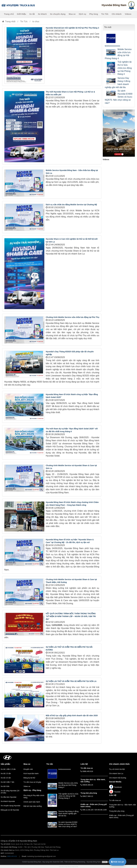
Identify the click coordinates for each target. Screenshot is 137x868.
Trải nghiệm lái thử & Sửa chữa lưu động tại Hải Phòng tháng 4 (125, 68)
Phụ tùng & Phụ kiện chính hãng (34, 796)
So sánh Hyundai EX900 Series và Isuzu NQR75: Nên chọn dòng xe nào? (119, 97)
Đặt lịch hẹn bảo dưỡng (33, 806)
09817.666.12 (88, 796)
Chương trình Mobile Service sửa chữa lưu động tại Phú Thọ (72, 317)
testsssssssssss (113, 46)
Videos (128, 14)
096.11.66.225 (88, 810)
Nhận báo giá (118, 862)
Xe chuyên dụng (58, 14)
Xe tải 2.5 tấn (6, 773)
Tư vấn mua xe (115, 800)
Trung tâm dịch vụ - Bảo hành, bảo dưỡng (123, 806)
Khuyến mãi (28, 769)
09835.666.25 (88, 785)
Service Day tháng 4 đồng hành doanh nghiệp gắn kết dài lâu (118, 83)
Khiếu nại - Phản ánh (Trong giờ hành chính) (121, 816)
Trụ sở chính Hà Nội (117, 769)
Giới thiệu (21, 14)
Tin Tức (105, 14)
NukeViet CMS (58, 862)
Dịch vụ (82, 14)
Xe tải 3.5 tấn (6, 778)
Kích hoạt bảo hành (31, 773)
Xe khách (42, 14)
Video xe (27, 786)
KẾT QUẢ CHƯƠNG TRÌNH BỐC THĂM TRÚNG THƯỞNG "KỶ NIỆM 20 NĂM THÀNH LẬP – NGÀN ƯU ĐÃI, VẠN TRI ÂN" (71, 616)
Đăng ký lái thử (29, 778)
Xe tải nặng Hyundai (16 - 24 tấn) (11, 792)
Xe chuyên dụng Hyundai (10, 806)
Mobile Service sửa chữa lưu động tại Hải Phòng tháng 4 (118, 54)
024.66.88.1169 (100, 810)
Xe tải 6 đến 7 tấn (7, 782)
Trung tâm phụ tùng (117, 811)
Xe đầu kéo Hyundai (8, 797)
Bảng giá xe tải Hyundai (10, 810)
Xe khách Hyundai (8, 801)
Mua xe (72, 14)
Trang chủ (9, 14)
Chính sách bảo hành (32, 802)
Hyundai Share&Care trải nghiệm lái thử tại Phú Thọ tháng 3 (72, 28)
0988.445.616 (88, 771)
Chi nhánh (117, 14)
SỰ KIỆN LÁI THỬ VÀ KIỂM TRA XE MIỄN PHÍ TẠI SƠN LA (71, 681)
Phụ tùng (94, 14)
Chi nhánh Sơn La (116, 773)
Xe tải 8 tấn (5, 786)
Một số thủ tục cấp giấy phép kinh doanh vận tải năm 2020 (72, 715)
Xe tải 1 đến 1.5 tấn (8, 769)
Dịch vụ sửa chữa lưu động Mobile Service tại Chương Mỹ (71, 205)
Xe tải (32, 14)
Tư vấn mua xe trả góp (32, 782)
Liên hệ (113, 795)
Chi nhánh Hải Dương (118, 778)
